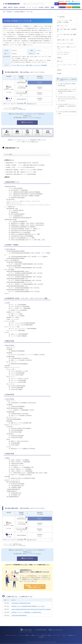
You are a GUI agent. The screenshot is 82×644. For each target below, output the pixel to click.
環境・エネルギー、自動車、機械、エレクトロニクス (29, 65)
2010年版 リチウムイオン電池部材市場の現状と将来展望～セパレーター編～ (28, 606)
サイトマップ (76, 1)
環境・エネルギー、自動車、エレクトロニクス (67, 48)
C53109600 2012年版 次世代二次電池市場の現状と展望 (67, 85)
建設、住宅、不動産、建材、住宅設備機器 (67, 30)
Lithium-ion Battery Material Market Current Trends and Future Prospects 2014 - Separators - (31, 609)
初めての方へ (63, 4)
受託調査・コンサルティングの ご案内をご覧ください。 (35, 587)
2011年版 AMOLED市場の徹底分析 (19, 615)
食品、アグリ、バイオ (62, 26)
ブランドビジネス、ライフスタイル (66, 43)
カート (69, 7)
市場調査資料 (9, 12)
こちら (26, 58)
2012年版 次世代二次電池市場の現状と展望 (21, 603)
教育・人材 (60, 61)
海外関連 (59, 73)
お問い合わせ (76, 7)
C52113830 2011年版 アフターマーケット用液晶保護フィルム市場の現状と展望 (67, 106)
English (61, 1)
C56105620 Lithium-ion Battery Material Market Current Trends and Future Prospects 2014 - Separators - (67, 99)
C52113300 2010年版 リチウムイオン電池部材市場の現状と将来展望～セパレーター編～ (67, 91)
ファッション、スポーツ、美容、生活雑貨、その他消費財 (65, 21)
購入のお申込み (27, 122)
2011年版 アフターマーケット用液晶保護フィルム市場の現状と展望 (26, 612)
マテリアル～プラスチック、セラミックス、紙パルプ (64, 53)
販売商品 (16, 7)
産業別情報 (22, 7)
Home (5, 7)
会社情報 (41, 7)
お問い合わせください (32, 104)
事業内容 (10, 7)
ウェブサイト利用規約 (24, 635)
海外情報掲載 (44, 65)
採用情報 (47, 7)
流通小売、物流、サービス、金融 (65, 40)
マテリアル (14, 65)
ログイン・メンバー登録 (74, 4)
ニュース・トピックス (32, 7)
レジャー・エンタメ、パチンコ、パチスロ (67, 66)
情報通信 (59, 58)
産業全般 (59, 70)
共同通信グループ (71, 635)
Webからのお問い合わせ (55, 630)
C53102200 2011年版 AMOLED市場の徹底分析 (67, 113)
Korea (68, 1)
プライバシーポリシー (11, 635)
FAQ (64, 635)
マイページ (62, 7)
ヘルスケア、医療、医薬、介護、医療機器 (67, 35)
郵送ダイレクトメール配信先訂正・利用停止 (41, 635)
